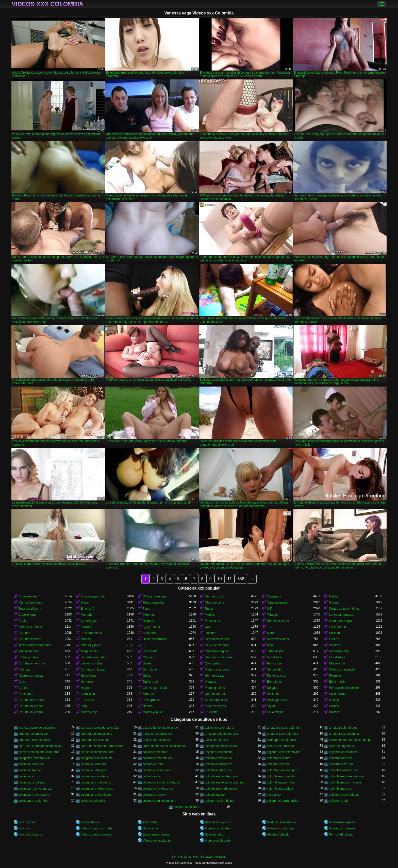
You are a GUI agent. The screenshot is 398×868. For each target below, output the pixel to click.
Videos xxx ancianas (156, 841)
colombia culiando (279, 758)
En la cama (212, 621)
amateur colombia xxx (157, 734)
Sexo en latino (214, 834)
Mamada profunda (31, 603)
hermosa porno (339, 651)
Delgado (148, 621)
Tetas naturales (277, 603)
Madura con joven (217, 670)
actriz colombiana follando (160, 728)
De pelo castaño (278, 621)
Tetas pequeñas (153, 603)
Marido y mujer (153, 712)
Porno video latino (341, 834)
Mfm (270, 645)
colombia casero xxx (219, 758)
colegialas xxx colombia (97, 758)
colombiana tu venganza (35, 789)
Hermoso (87, 682)
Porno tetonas (90, 822)
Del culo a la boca (217, 645)
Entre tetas (274, 682)
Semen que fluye (216, 700)
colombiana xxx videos (96, 795)
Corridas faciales (30, 639)
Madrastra (150, 694)
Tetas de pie (275, 651)
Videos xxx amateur (218, 828)
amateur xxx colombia (96, 740)
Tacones (211, 633)
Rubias (23, 621)
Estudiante (274, 657)
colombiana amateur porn (222, 776)
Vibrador (211, 682)
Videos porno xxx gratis (97, 828)
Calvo (22, 682)
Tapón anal (150, 682)
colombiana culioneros (96, 782)
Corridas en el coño (32, 663)
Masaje (334, 700)
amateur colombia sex (33, 734)
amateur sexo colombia (34, 740)
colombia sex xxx (30, 770)
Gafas (147, 676)
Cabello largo (28, 615)
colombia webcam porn (283, 770)
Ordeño (334, 639)
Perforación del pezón (344, 688)
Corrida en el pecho (342, 670)
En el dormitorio (91, 633)
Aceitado (273, 694)
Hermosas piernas (217, 639)
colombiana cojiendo (281, 776)
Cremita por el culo (155, 688)
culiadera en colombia (33, 801)
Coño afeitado (28, 596)
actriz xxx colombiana (219, 728)
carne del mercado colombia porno (352, 740)
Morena (334, 603)
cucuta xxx (274, 795)
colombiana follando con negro (226, 782)
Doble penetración (155, 639)
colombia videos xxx (218, 770)
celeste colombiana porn (97, 752)
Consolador (275, 670)
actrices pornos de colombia (100, 728)
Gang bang (88, 676)
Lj (144, 645)
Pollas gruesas (277, 700)
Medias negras (29, 651)
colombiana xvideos (280, 789)
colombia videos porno (158, 770)
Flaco (146, 609)
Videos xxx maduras (281, 828)
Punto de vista (277, 676)
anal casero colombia (157, 740)
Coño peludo (213, 663)
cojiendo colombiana (219, 752)
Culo (208, 627)
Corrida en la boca (31, 706)
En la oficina (275, 712)
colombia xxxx (152, 776)
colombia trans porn (94, 770)
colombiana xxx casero (34, 795)
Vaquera (335, 645)
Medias (210, 615)
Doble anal (26, 694)
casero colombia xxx (281, 746)
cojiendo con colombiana (284, 752)
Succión (334, 633)
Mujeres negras (215, 706)
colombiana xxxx (154, 795)
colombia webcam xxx (344, 770)
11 (230, 579)
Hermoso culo (214, 596)
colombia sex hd (278, 764)
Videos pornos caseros (96, 834)
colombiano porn (216, 795)
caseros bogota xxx (342, 746)
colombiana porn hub (281, 782)
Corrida (334, 706)
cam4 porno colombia (282, 740)
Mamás (86, 639)
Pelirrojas (335, 676)
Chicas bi (149, 657)
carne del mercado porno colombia (104, 746)
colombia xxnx (28, 776)
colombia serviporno (218, 764)
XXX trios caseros (31, 834)
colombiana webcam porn (222, 789)
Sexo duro (150, 633)
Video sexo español (342, 822)
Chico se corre (215, 603)
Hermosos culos (278, 639)
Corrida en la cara (31, 712)
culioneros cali (339, 801)
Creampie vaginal (217, 651)
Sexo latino (150, 828)
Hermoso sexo (215, 676)
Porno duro (275, 663)
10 (220, 579)
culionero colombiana (219, 801)
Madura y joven (91, 645)
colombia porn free (31, 764)
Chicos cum (337, 663)
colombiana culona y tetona (161, 782)
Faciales (86, 627)
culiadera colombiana (343, 795)
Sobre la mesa (28, 657)
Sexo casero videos (156, 834)
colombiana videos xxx (158, 789)
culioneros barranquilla (282, 801)
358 (241, 579)
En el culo (87, 700)
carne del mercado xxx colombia (164, 746)
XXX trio (24, 828)
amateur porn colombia (283, 734)
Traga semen (90, 651)
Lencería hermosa (341, 615)
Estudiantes (337, 657)
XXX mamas (27, 822)
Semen (86, 603)
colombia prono (153, 764)
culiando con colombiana (159, 801)
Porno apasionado (93, 596)
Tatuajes (273, 615)
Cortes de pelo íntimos (344, 609)
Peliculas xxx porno (218, 822)
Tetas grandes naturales (35, 645)
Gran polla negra (340, 621)
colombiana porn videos (345, 782)
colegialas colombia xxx (35, 758)
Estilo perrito (337, 627)
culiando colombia (93, 801)
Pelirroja (24, 670)
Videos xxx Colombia (48, 4)
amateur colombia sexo (96, 734)
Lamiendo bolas (92, 663)
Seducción (88, 694)
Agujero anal (151, 627)
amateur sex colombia (344, 734)
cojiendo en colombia (343, 752)
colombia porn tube (94, 764)
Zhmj (84, 706)
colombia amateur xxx (157, 758)
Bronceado (150, 651)
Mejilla (333, 596)
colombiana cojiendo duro (346, 776)
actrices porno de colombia (37, 728)
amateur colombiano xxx (221, 734)
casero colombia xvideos (221, 746)
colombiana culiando (32, 782)
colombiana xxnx (340, 789)
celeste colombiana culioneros (39, 752)
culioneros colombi (186, 807)
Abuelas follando (278, 834)
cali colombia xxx (216, 740)
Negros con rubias (31, 676)
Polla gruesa (151, 700)
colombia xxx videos (94, 776)
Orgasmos (274, 596)
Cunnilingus (89, 621)
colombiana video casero (98, 789)
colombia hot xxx (340, 758)
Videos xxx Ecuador (218, 841)
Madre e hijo (89, 712)
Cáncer (23, 688)
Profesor (335, 712)
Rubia (209, 609)
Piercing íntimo (215, 688)
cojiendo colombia (155, 752)
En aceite (211, 712)
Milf (269, 609)
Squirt (271, 706)
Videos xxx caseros (342, 828)
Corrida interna (215, 694)
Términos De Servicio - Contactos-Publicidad (199, 857)
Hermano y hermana (219, 657)
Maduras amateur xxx (282, 822)
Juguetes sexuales (93, 657)
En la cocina (337, 694)
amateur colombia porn (345, 728)
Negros (86, 688)
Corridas (24, 633)
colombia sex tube (341, 764)
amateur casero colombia (284, 728)
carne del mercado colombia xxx (40, 746)
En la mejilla (337, 682)
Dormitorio (150, 670)
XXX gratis (150, 822)
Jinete (147, 663)
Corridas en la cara (94, 670)
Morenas (149, 615)
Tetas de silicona (30, 609)
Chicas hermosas (154, 596)
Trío (270, 627)
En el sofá (87, 609)
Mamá (271, 633)
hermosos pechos (31, 627)
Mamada (87, 615)
